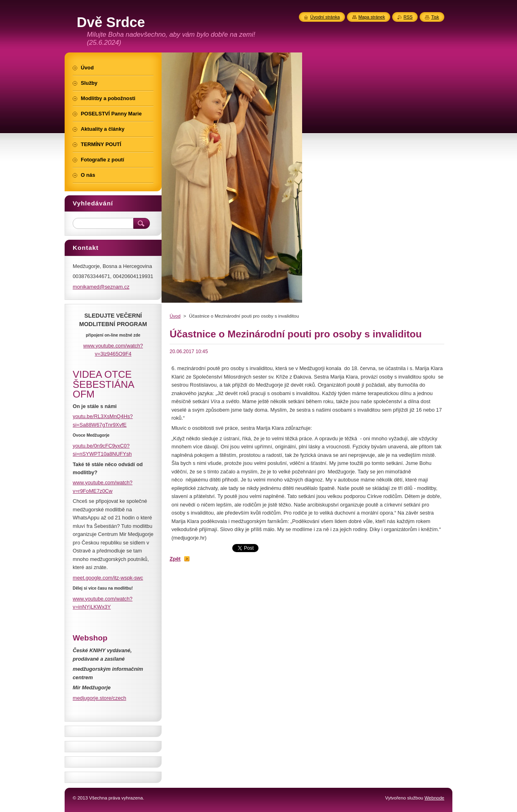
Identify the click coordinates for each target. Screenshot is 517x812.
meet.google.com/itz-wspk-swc (108, 578)
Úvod (175, 316)
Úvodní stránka (325, 17)
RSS (408, 17)
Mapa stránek (372, 17)
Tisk (435, 17)
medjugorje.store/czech (99, 698)
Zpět (175, 559)
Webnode (434, 798)
